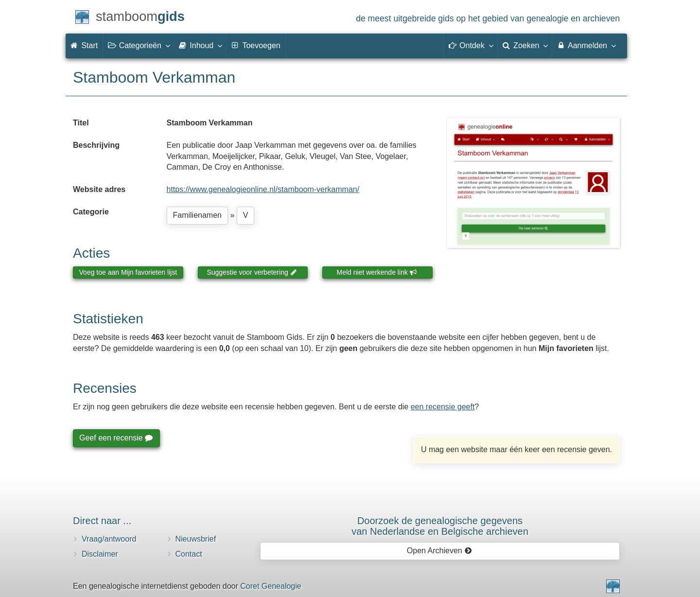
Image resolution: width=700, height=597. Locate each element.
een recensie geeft (443, 407)
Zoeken (525, 45)
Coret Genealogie (271, 586)
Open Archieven (439, 551)
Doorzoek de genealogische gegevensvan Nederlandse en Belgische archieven (440, 526)
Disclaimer (100, 554)
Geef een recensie (116, 438)
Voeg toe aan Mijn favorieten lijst (128, 272)
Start (84, 45)
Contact (189, 554)
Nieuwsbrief (196, 539)
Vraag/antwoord (109, 539)
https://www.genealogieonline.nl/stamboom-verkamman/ (263, 189)
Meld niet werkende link (377, 272)
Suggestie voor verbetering (252, 272)
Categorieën (139, 45)
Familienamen (197, 215)
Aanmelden (586, 45)
